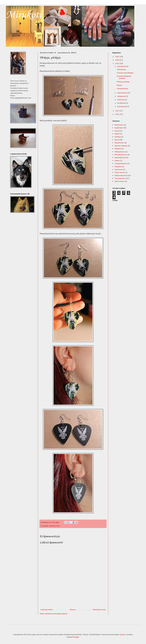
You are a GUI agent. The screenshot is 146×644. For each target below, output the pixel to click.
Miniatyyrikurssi (121, 155)
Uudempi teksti (47, 610)
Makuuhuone (120, 152)
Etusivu (73, 610)
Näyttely (118, 167)
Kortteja (118, 137)
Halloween (119, 125)
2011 (117, 114)
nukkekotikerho (121, 163)
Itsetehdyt (52, 526)
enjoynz (123, 634)
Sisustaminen (120, 178)
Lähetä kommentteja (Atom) (56, 614)
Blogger (76, 637)
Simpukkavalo (122, 88)
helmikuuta (122, 106)
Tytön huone (120, 181)
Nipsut (119, 85)
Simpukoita (121, 69)
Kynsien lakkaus (121, 146)
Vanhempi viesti (99, 610)
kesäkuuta (122, 103)
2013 (117, 63)
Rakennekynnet (121, 175)
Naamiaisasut (120, 157)
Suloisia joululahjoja (125, 73)
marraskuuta (123, 93)
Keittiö (117, 134)
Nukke (117, 161)
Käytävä (118, 149)
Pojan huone (120, 172)
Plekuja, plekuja (123, 82)
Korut (58, 526)
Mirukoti (24, 15)
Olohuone (119, 169)
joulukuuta (122, 66)
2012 (117, 111)
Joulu (117, 131)
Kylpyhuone (119, 143)
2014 (117, 60)
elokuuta (121, 100)
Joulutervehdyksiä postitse (124, 77)
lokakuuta (121, 96)
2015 (117, 57)
